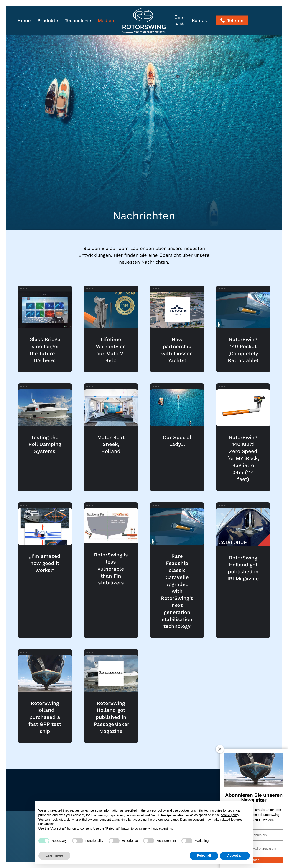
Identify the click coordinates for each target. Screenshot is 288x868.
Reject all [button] (204, 855)
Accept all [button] (235, 855)
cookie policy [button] (230, 815)
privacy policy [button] (156, 810)
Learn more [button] (54, 855)
